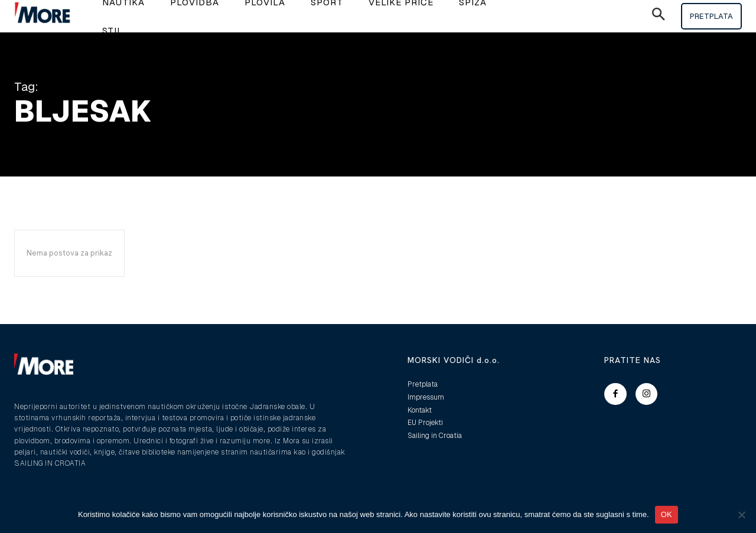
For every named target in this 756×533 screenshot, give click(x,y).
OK (667, 514)
